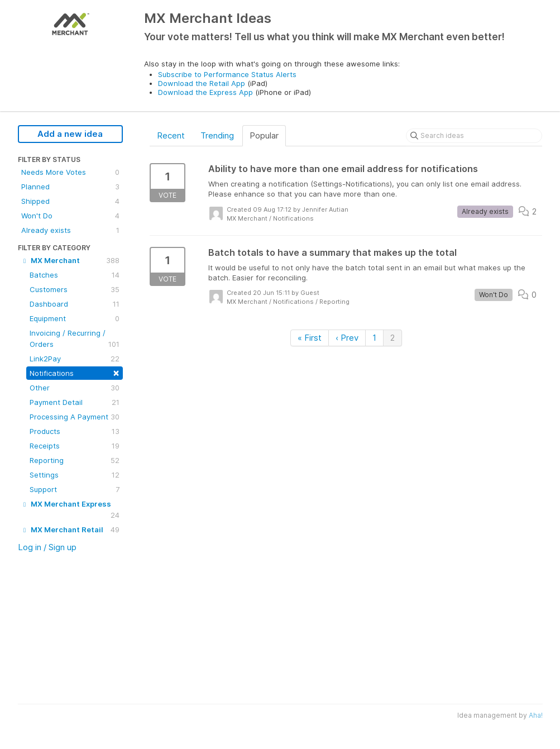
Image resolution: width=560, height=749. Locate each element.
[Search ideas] (474, 136)
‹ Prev (347, 338)
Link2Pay (75, 359)
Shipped (70, 201)
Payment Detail (75, 402)
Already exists (70, 230)
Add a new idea (70, 134)
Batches (75, 275)
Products (75, 431)
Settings (75, 475)
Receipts (75, 446)
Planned (70, 187)
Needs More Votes (70, 172)
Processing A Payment (75, 417)
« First (310, 338)
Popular (264, 135)
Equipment (75, 318)
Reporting (75, 460)
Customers (75, 289)
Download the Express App (205, 92)
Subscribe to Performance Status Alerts (227, 74)
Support (75, 489)
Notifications (75, 372)
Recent (171, 135)
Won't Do (70, 216)
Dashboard (75, 304)
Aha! (536, 715)
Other (75, 388)
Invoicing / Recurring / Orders (75, 339)
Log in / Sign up (47, 547)
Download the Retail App (202, 83)
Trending (217, 135)
